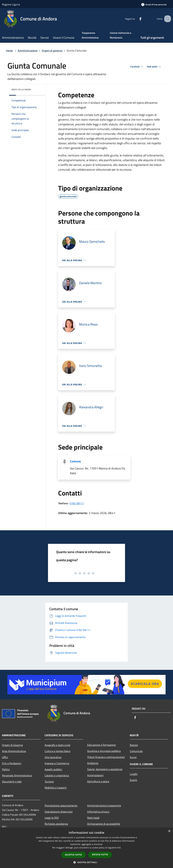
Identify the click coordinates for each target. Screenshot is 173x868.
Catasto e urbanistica (57, 775)
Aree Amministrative (14, 751)
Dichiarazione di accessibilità (104, 824)
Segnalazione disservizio (59, 812)
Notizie (134, 745)
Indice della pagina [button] (21, 89)
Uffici (5, 757)
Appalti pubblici (53, 769)
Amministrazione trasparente (104, 805)
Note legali (93, 818)
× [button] (169, 831)
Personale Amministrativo (17, 775)
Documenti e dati (12, 782)
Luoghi (134, 774)
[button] (86, 862)
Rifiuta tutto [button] (100, 855)
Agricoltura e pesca (98, 781)
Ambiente (93, 763)
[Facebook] (137, 19)
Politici (6, 769)
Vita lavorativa (53, 757)
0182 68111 (77, 503)
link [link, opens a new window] (119, 848)
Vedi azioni (154, 67)
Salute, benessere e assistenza (105, 769)
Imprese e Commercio (57, 763)
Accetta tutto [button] (73, 855)
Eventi (133, 780)
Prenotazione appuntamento (61, 805)
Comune (75, 461)
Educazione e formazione (101, 745)
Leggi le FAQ (52, 818)
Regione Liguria (11, 4)
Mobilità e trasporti (56, 788)
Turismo (49, 782)
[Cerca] (167, 19)
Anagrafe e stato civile (57, 745)
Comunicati (136, 751)
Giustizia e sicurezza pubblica (104, 751)
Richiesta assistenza (56, 824)
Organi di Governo (12, 745)
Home (9, 51)
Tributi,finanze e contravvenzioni (106, 757)
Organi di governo (52, 51)
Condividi (137, 67)
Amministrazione (28, 51)
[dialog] (86, 848)
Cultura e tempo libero (57, 751)
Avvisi (133, 757)
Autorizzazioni (95, 775)
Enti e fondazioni (12, 763)
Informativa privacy (98, 812)
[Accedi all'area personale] (154, 4)
